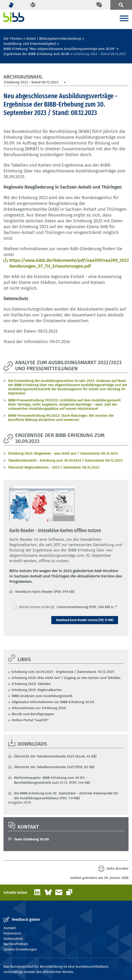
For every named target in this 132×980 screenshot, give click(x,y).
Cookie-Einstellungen (20, 949)
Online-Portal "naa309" (30, 720)
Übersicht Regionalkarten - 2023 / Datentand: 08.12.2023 (54, 467)
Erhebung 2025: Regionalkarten (37, 690)
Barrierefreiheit (16, 944)
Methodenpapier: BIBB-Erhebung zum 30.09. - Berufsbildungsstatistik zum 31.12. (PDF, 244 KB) (52, 780)
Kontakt (10, 928)
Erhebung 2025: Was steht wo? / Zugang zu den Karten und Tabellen (66, 678)
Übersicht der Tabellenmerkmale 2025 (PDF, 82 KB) (54, 767)
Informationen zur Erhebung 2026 (39, 708)
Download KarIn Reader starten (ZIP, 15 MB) (85, 620)
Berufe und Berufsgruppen (33, 714)
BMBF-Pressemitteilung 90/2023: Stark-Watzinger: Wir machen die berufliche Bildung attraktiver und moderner (61, 418)
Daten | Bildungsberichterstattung (54, 39)
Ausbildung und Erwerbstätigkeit (30, 44)
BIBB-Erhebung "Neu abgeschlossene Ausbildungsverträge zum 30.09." (60, 49)
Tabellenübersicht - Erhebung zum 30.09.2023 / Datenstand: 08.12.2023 (65, 460)
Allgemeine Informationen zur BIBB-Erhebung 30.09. (53, 702)
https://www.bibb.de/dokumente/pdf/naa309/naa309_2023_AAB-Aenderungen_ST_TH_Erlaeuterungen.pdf (69, 263)
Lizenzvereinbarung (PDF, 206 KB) (83, 607)
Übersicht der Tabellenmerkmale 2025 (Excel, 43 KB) (55, 756)
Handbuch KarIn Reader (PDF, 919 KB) (45, 592)
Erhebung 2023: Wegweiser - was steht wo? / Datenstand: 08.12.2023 (63, 453)
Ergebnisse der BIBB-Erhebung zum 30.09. (37, 54)
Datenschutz (13, 939)
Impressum (12, 933)
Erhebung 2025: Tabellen (31, 684)
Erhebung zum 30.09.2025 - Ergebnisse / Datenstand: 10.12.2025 (63, 672)
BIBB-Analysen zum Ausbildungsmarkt (42, 696)
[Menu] (124, 19)
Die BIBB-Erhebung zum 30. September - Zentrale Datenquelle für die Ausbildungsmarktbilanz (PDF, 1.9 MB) (66, 796)
